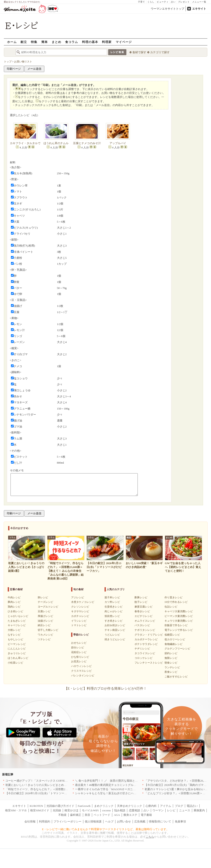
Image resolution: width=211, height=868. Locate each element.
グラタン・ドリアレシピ (149, 635)
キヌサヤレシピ (80, 611)
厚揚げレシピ (45, 616)
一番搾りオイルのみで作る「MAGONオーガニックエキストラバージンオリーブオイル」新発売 (135, 789)
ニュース (185, 810)
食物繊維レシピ (174, 644)
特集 (34, 42)
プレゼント (184, 2)
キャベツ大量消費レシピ (179, 611)
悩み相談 (120, 810)
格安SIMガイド (40, 810)
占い (173, 2)
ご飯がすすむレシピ (176, 677)
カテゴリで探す (160, 52)
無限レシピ (171, 658)
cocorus (106, 810)
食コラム (72, 42)
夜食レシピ (171, 672)
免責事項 (180, 821)
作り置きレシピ (174, 597)
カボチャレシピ (80, 616)
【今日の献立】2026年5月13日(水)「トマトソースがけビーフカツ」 (47, 793)
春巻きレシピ (142, 611)
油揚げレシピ (45, 621)
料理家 (107, 42)
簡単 (45, 42)
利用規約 (45, 821)
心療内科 (151, 806)
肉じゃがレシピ (114, 611)
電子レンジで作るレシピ (179, 630)
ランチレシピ (172, 667)
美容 (87, 815)
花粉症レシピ (79, 652)
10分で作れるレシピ (176, 602)
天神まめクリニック (129, 806)
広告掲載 (140, 821)
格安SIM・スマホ (16, 810)
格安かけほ (71, 810)
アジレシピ (78, 597)
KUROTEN (36, 806)
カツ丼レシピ (112, 602)
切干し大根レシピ (48, 630)
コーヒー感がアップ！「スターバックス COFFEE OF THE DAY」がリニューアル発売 (58, 781)
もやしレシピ (15, 639)
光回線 (57, 810)
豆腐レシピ (44, 611)
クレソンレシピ (80, 607)
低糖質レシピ (172, 635)
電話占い (192, 806)
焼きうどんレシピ (115, 639)
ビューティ (163, 2)
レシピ (171, 810)
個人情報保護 (93, 821)
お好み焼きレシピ (115, 625)
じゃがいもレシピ (18, 616)
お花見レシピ (79, 661)
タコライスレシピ (145, 653)
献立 (24, 42)
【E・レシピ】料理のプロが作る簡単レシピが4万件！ (106, 688)
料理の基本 (90, 42)
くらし (151, 2)
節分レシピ (78, 648)
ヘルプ (109, 821)
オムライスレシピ (145, 621)
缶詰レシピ (171, 607)
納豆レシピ (44, 625)
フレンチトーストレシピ (149, 663)
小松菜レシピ (15, 663)
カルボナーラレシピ (146, 639)
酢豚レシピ (141, 597)
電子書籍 (146, 815)
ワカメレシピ (45, 635)
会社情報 (30, 821)
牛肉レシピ (14, 597)
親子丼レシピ (112, 597)
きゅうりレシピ (17, 653)
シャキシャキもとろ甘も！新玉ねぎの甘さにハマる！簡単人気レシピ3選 (120, 793)
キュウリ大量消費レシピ (179, 621)
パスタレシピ (142, 625)
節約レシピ (171, 653)
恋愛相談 (135, 810)
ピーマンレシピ (17, 644)
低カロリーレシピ (175, 639)
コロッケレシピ (144, 658)
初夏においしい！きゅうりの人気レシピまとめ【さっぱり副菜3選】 (48, 785)
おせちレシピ (79, 643)
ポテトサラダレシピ (146, 644)
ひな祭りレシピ (80, 657)
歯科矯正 (76, 815)
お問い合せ (124, 821)
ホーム (12, 42)
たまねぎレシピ (17, 621)
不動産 (62, 815)
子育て (141, 2)
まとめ (56, 42)
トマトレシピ (79, 625)
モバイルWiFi (90, 810)
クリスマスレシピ (81, 671)
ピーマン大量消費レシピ (179, 616)
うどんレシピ (112, 635)
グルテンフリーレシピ (177, 649)
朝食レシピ (171, 663)
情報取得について (160, 821)
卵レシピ (43, 597)
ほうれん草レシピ (18, 658)
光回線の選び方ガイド (60, 806)
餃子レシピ (141, 602)
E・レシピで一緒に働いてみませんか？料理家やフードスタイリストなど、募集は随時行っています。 (105, 829)
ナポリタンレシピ (145, 630)
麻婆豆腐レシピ (144, 607)
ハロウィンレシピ (81, 666)
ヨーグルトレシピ (48, 607)
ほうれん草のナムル (56, 143)
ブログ (179, 806)
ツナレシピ (44, 639)
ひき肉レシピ (15, 611)
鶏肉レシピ (14, 607)
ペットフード (102, 815)
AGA (117, 815)
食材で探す (139, 52)
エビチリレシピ (144, 616)
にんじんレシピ (17, 649)
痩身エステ (130, 815)
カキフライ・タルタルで (25, 143)
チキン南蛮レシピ (115, 630)
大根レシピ (14, 630)
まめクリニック (104, 806)
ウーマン (158, 810)
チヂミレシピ (142, 649)
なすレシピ (14, 635)
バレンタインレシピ (83, 676)
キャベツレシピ (17, 625)
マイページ (124, 42)
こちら (150, 837)
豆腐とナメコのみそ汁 (87, 143)
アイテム (166, 806)
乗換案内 (199, 810)
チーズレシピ (45, 602)
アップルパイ (118, 143)
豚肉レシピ (14, 602)
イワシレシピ (79, 621)
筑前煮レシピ (112, 616)
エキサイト (199, 9)
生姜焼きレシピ (114, 607)
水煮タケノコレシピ (83, 602)
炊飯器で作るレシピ (176, 625)
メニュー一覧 (199, 2)
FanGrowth (84, 806)
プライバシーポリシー (67, 821)
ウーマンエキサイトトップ (168, 9)
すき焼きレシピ (114, 621)
